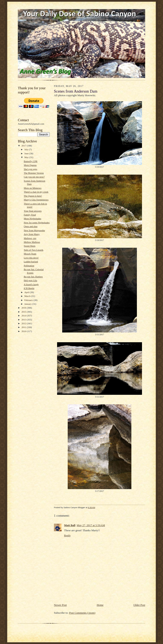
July (27, 149)
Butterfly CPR (31, 161)
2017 (24, 146)
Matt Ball (70, 525)
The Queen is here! (33, 196)
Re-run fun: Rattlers (33, 277)
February (29, 300)
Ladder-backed (31, 261)
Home (100, 605)
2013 (24, 320)
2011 (24, 327)
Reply (67, 535)
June (27, 153)
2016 (24, 308)
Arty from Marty (32, 234)
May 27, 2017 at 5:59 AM (91, 525)
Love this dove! (31, 258)
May (27, 157)
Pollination (29, 266)
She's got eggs (30, 169)
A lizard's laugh (31, 284)
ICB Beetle (29, 288)
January (28, 304)
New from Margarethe (34, 230)
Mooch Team (30, 254)
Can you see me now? (34, 177)
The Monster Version (34, 173)
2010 (24, 331)
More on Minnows (33, 188)
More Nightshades (32, 218)
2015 (24, 312)
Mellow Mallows (32, 242)
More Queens (30, 165)
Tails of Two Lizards (34, 250)
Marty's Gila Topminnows (36, 200)
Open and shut (31, 226)
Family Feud (30, 215)
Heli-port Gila (30, 280)
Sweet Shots (30, 246)
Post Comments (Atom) (82, 613)
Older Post (139, 605)
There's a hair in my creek (36, 192)
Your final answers (33, 211)
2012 (24, 323)
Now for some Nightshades (37, 223)
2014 (24, 316)
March (28, 296)
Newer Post (60, 605)
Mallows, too (30, 238)
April (27, 292)
